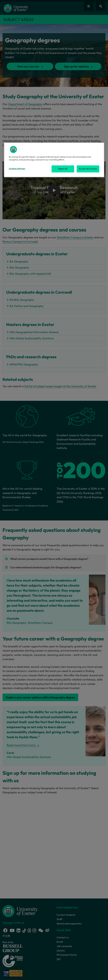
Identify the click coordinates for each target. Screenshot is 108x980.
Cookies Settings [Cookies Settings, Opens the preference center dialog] (17, 169)
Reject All (63, 169)
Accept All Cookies (88, 169)
